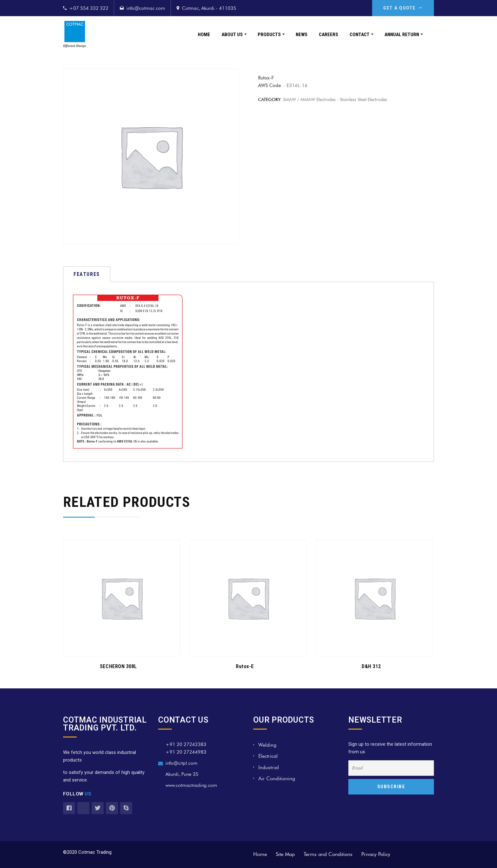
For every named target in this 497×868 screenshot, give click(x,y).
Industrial (269, 767)
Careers (329, 35)
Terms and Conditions (328, 854)
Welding (267, 745)
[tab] (87, 274)
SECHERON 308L (118, 666)
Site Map (285, 854)
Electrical (268, 756)
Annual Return (402, 35)
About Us (232, 35)
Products (269, 35)
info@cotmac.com (146, 8)
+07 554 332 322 (89, 8)
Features (87, 274)
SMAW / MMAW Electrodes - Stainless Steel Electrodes (335, 100)
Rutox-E (245, 666)
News (302, 35)
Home (204, 35)
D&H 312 (371, 666)
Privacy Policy (376, 854)
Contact (360, 35)
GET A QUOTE (403, 8)
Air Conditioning (277, 779)
